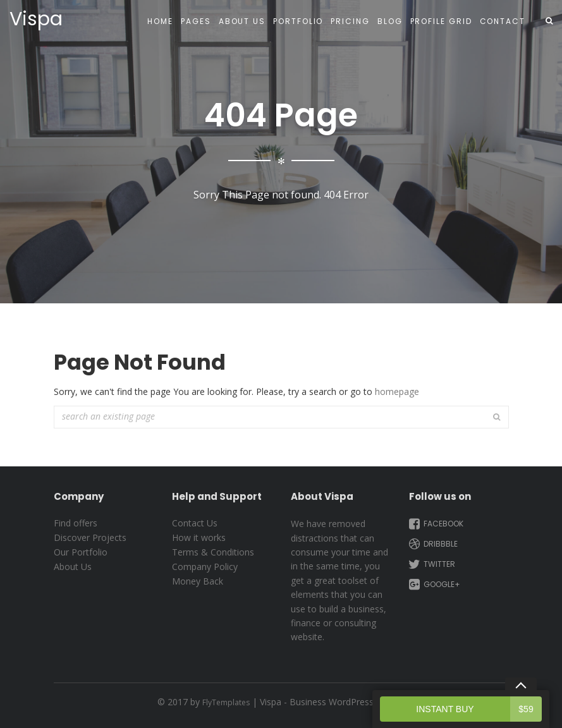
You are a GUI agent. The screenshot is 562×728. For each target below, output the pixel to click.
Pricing (350, 21)
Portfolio (298, 21)
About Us (242, 21)
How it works (199, 537)
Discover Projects (90, 537)
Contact (503, 21)
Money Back (198, 581)
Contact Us (195, 523)
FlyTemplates (226, 702)
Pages (196, 21)
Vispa (36, 19)
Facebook (435, 524)
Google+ (433, 585)
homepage (397, 391)
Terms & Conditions (213, 552)
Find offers (76, 523)
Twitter (431, 564)
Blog (390, 21)
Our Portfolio (81, 552)
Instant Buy (479, 709)
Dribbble (432, 544)
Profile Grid (441, 21)
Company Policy (205, 567)
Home (160, 21)
